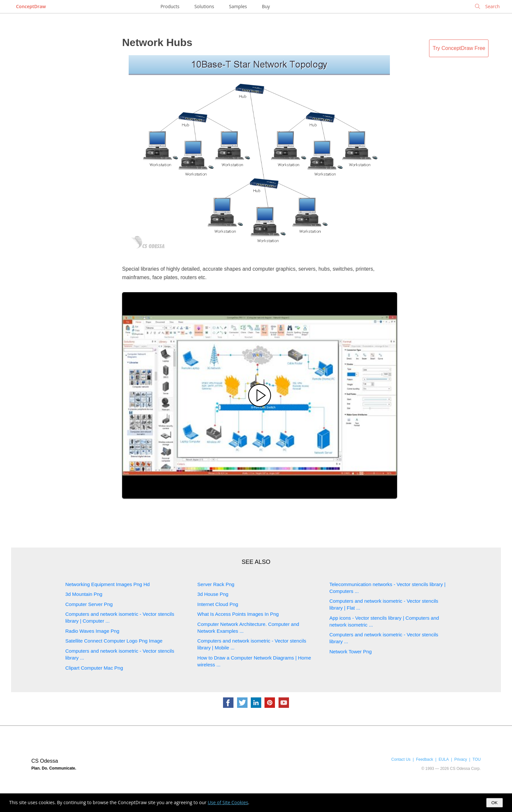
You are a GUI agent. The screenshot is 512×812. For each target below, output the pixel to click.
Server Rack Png (216, 584)
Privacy (461, 759)
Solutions (204, 6)
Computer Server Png (89, 604)
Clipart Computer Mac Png (94, 668)
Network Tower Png (351, 652)
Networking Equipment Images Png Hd (107, 584)
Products (170, 6)
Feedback (424, 759)
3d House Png (213, 594)
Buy (266, 6)
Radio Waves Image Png (92, 631)
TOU (477, 759)
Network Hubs (157, 42)
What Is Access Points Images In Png (238, 614)
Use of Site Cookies (228, 802)
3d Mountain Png (84, 594)
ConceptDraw (31, 6)
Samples (238, 6)
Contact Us (401, 759)
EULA (444, 759)
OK (495, 803)
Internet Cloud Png (218, 604)
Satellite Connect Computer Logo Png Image (114, 641)
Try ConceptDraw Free (459, 48)
